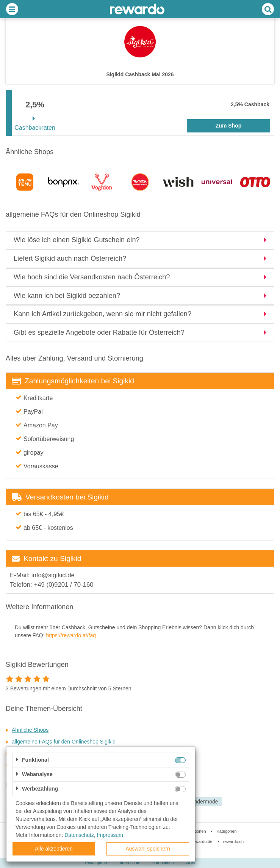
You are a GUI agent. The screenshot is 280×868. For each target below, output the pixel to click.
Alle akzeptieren (54, 849)
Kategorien (226, 831)
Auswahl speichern (148, 849)
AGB (190, 863)
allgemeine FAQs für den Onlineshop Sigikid (64, 742)
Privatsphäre (97, 863)
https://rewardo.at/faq (71, 635)
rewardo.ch (233, 841)
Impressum (130, 863)
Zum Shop (228, 126)
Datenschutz (163, 863)
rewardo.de (202, 841)
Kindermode (204, 802)
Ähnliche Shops (30, 730)
